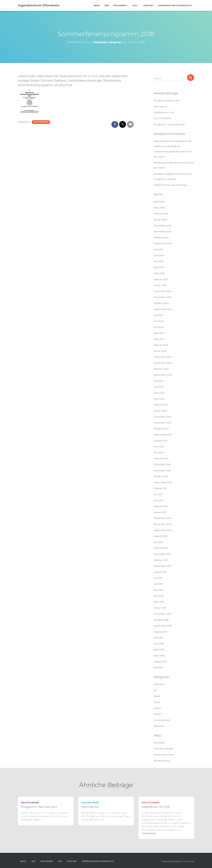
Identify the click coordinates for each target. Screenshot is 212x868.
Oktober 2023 (161, 369)
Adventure (159, 684)
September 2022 (163, 435)
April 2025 (159, 267)
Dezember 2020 (163, 518)
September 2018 (163, 626)
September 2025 (163, 243)
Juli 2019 (158, 578)
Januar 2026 (160, 220)
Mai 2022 (159, 452)
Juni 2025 (159, 255)
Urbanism (159, 726)
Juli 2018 (158, 638)
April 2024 (159, 333)
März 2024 (159, 339)
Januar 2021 (160, 512)
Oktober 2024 (161, 303)
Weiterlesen (149, 833)
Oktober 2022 (161, 429)
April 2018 (159, 649)
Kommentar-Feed (163, 755)
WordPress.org (162, 761)
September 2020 (163, 530)
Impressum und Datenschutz (175, 5)
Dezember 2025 (162, 225)
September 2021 (163, 482)
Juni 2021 (159, 500)
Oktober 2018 (161, 620)
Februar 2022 (161, 458)
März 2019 (159, 602)
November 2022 (163, 423)
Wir (107, 5)
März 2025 (159, 273)
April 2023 (159, 393)
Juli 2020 (158, 542)
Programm (121, 5)
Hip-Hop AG (160, 106)
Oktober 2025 (161, 238)
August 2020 (161, 536)
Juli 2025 (158, 249)
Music (157, 702)
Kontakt (149, 5)
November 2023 (163, 363)
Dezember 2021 (162, 464)
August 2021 (160, 488)
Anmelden (159, 743)
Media (157, 696)
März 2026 (159, 208)
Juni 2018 (159, 644)
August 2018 (160, 632)
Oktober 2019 (161, 560)
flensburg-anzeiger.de (165, 163)
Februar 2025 (161, 279)
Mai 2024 (159, 327)
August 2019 (160, 572)
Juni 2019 (159, 584)
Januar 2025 (160, 285)
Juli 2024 (158, 315)
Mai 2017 (158, 667)
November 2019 (162, 554)
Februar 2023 (161, 405)
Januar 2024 (160, 351)
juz (155, 690)
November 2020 (163, 524)
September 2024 (163, 309)
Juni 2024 (159, 321)
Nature (157, 708)
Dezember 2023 (162, 357)
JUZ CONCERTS (162, 118)
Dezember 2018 (162, 614)
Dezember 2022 (162, 417)
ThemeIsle (189, 861)
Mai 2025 (158, 261)
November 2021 (162, 470)
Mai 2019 (158, 590)
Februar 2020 (161, 548)
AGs (136, 5)
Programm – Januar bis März (169, 124)
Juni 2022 (159, 446)
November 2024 (163, 297)
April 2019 (159, 596)
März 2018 (159, 656)
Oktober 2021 (161, 476)
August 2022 (160, 441)
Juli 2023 (158, 381)
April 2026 (159, 202)
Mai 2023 (159, 387)
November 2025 (162, 232)
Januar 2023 (160, 411)
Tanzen (157, 714)
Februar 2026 (161, 214)
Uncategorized (41, 122)
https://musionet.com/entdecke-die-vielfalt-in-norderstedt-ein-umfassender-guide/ (173, 146)
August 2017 (160, 662)
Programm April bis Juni (167, 100)
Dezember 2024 (163, 291)
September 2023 (163, 375)
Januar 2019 (160, 608)
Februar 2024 (161, 345)
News (97, 5)
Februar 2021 (161, 506)
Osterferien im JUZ (164, 113)
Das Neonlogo (179, 185)
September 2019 (163, 566)
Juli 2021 (158, 494)
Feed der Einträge (163, 749)
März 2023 (159, 399)
